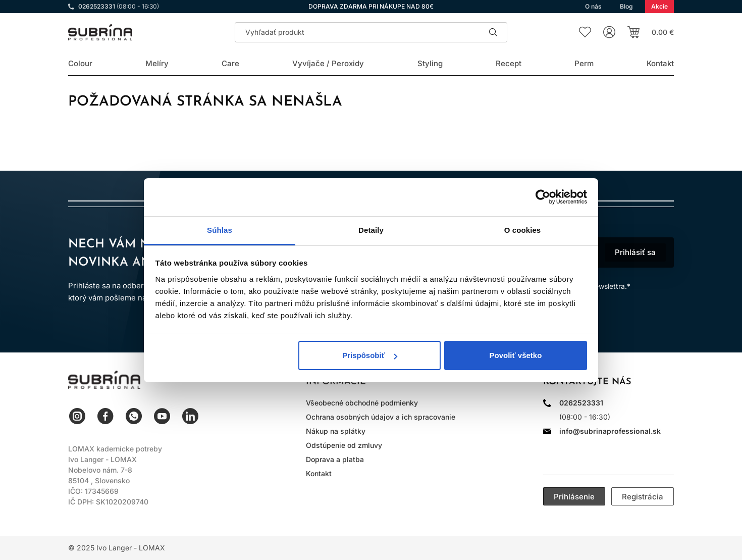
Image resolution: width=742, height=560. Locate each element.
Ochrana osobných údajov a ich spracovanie (381, 417)
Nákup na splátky (336, 431)
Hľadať (493, 32)
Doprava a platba (335, 459)
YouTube (162, 416)
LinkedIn (190, 416)
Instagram (77, 416)
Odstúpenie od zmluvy (344, 445)
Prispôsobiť (370, 355)
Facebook (105, 416)
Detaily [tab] (371, 230)
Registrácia (643, 497)
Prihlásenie (574, 497)
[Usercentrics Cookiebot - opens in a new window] (543, 197)
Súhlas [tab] (220, 230)
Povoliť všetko (515, 355)
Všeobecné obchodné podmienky (362, 403)
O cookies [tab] (523, 230)
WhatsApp (134, 416)
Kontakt (319, 473)
